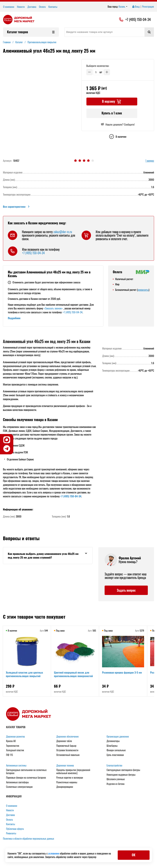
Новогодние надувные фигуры (121, 775)
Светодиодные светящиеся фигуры (123, 770)
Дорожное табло (64, 741)
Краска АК (11, 741)
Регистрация (148, 7)
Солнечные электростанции (19, 787)
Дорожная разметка (15, 737)
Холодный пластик (15, 750)
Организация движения (118, 737)
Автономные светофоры (17, 782)
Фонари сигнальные (116, 750)
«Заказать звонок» (53, 308)
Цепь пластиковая (115, 755)
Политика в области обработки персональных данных (29, 838)
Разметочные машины (67, 782)
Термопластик (13, 746)
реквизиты (143, 290)
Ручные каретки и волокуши (70, 778)
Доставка (32, 7)
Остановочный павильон (68, 755)
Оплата (42, 7)
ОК (134, 855)
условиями (54, 853)
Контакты (53, 7)
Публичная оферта (15, 829)
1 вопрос (150, 161)
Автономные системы (16, 766)
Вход (136, 7)
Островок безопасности (67, 750)
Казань (123, 7)
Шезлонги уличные (116, 779)
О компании (9, 7)
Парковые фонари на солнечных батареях (26, 778)
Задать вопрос (126, 590)
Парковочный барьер (66, 746)
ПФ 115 (9, 755)
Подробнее (14, 318)
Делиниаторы (113, 741)
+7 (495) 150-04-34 (138, 20)
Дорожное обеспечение (67, 737)
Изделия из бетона (115, 784)
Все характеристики (17, 207)
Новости (21, 7)
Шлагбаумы (112, 746)
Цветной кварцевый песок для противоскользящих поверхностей (74, 674)
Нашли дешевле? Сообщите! (118, 124)
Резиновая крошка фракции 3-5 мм (122, 673)
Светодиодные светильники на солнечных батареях (26, 771)
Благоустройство (114, 766)
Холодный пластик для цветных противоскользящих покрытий (25, 674)
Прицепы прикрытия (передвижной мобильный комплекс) (73, 771)
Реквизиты (11, 833)
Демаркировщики (65, 787)
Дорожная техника (65, 766)
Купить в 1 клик (112, 113)
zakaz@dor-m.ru (63, 232)
